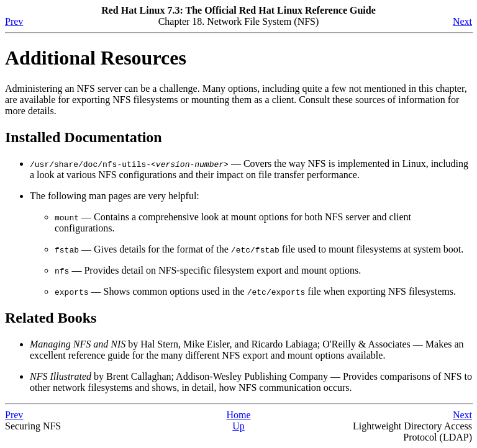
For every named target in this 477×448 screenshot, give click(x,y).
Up (238, 426)
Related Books (51, 318)
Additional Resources (96, 58)
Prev (14, 21)
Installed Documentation (84, 137)
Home (238, 415)
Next (462, 21)
